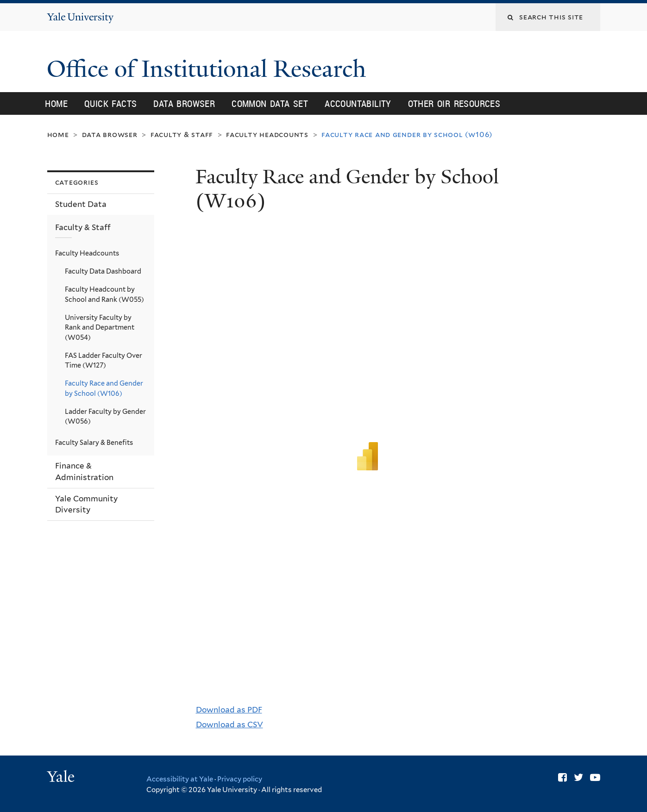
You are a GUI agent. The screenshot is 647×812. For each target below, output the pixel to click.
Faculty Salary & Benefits (94, 442)
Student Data (81, 204)
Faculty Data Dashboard (103, 271)
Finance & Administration (84, 472)
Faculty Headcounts (267, 134)
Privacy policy (240, 779)
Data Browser (184, 103)
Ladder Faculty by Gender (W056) (105, 416)
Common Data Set (270, 103)
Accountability (358, 103)
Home (56, 103)
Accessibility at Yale (180, 779)
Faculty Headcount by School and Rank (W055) (104, 294)
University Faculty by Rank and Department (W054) (100, 327)
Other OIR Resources (454, 103)
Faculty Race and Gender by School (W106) (104, 388)
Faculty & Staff (182, 134)
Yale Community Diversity (86, 504)
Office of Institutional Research (210, 69)
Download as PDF (229, 710)
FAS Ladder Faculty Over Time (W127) (104, 360)
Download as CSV (229, 725)
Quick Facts (110, 103)
